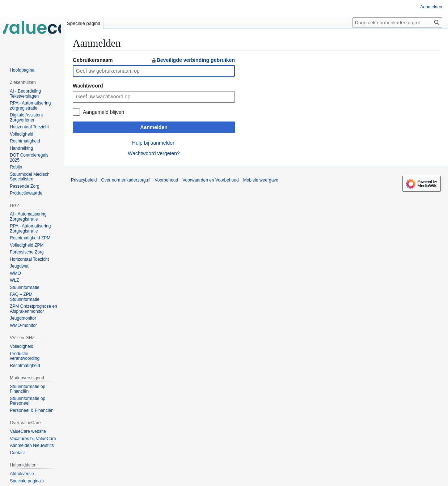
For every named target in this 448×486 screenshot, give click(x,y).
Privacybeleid (84, 180)
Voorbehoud (166, 180)
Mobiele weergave (261, 180)
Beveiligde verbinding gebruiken (193, 60)
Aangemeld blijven (103, 112)
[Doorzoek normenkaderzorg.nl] (397, 23)
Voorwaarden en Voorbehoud (210, 180)
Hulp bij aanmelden (154, 143)
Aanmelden (154, 127)
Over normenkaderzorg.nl (126, 180)
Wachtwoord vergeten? (154, 153)
